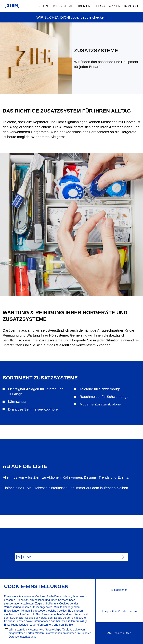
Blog (100, 6)
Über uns (85, 6)
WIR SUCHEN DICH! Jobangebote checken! (72, 17)
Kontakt (131, 6)
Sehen (43, 6)
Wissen (115, 6)
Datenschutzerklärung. (22, 637)
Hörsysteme (62, 6)
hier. (72, 625)
